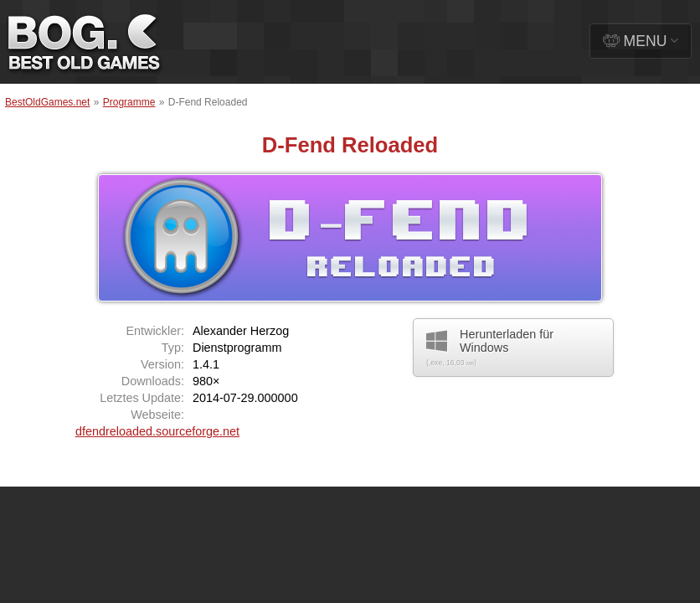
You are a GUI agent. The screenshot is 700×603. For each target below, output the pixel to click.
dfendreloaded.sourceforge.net (157, 431)
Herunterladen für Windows (490, 347)
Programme (129, 102)
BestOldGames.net (47, 102)
